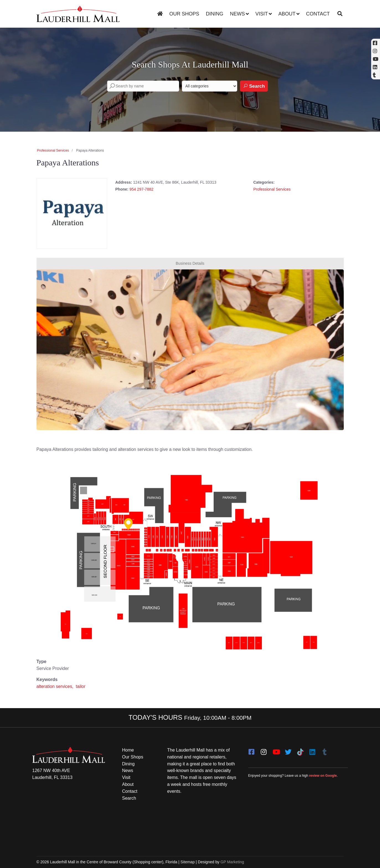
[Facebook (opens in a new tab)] (376, 43)
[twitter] (288, 750)
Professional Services (53, 150)
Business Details (190, 263)
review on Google (323, 776)
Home (128, 750)
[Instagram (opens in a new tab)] (376, 51)
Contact (318, 14)
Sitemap (188, 862)
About (287, 14)
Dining (215, 14)
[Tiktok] (300, 750)
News (237, 14)
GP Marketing (232, 862)
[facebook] (252, 750)
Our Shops (184, 14)
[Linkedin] (376, 67)
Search (254, 86)
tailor (81, 686)
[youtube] (276, 750)
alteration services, (56, 686)
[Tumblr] (325, 750)
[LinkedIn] (312, 750)
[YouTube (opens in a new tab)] (376, 59)
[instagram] (264, 750)
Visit (262, 14)
